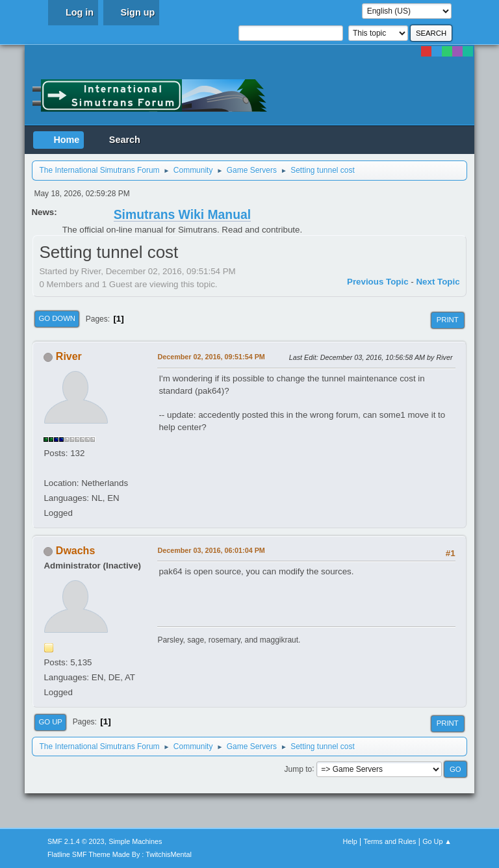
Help (350, 841)
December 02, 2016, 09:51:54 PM (211, 357)
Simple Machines (135, 841)
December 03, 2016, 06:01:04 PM (211, 550)
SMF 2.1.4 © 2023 (76, 841)
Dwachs (75, 551)
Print (448, 320)
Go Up (50, 722)
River (69, 356)
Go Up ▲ (437, 841)
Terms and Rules (390, 841)
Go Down (57, 318)
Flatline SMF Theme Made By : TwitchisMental (120, 854)
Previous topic (378, 282)
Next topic (438, 282)
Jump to (299, 769)
